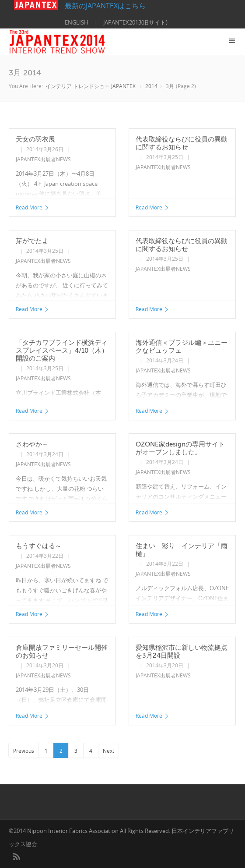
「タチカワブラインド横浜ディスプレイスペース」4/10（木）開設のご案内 (62, 351)
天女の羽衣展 (35, 139)
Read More (33, 207)
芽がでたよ (32, 241)
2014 (151, 86)
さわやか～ (32, 444)
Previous (24, 751)
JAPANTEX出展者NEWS (43, 159)
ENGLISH (77, 22)
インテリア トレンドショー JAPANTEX (91, 86)
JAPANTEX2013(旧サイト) (135, 22)
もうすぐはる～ (39, 546)
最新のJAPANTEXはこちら (80, 6)
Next (108, 751)
